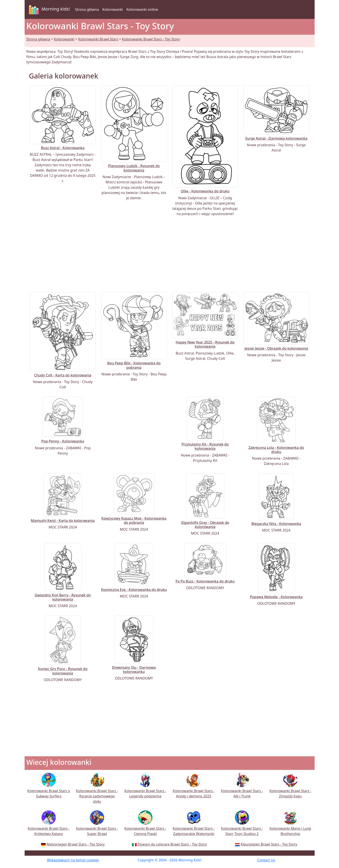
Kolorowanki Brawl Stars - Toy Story (151, 39)
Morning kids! (49, 9)
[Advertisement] (170, 254)
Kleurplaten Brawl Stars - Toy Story (269, 844)
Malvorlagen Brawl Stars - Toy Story (76, 844)
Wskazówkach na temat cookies (73, 860)
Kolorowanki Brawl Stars (98, 39)
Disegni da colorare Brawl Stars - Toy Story (172, 844)
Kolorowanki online (142, 9)
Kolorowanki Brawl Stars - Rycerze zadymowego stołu (97, 790)
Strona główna (87, 9)
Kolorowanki (113, 9)
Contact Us (266, 860)
